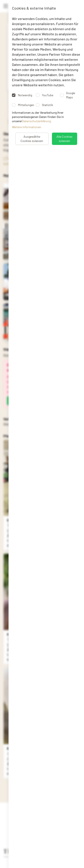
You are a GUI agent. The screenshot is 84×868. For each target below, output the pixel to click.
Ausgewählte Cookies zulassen (32, 139)
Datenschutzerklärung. (37, 121)
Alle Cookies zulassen (64, 139)
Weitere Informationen (27, 127)
